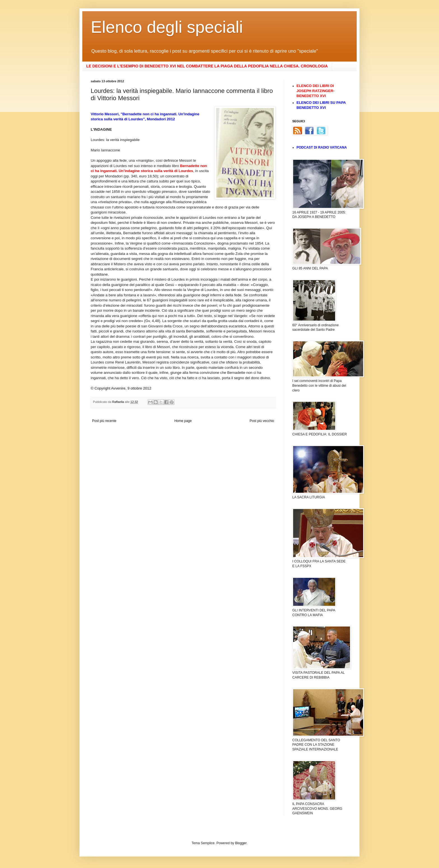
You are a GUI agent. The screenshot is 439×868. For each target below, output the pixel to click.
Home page (183, 421)
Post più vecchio (262, 421)
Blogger (241, 843)
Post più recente (104, 421)
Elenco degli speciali (167, 27)
